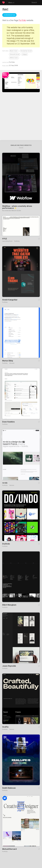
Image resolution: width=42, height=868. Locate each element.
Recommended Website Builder (12, 211)
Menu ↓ (11, 3)
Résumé (12, 363)
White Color (14, 58)
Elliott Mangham (9, 605)
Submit (21, 148)
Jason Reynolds (9, 666)
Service (12, 485)
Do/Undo (6, 544)
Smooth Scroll (15, 54)
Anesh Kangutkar (10, 300)
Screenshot (9, 15)
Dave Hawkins (8, 422)
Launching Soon (7, 241)
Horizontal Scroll (26, 51)
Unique (25, 54)
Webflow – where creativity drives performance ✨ (17, 207)
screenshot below (22, 36)
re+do (5, 483)
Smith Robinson (9, 788)
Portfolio (22, 20)
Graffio (5, 727)
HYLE (5, 239)
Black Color (14, 51)
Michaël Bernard (9, 849)
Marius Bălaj (8, 361)
